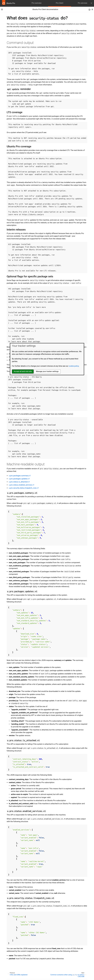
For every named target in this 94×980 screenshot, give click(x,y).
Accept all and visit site (23, 371)
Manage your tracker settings (47, 371)
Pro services (82, 3)
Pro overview (37, 3)
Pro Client (60, 3)
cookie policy (74, 366)
